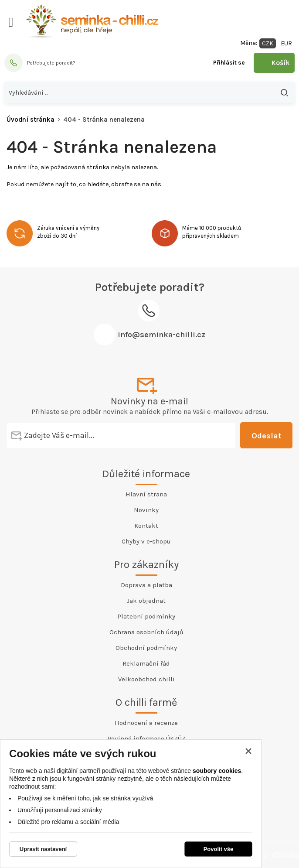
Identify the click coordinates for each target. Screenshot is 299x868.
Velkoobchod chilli (146, 679)
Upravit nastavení (43, 849)
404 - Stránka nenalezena (104, 120)
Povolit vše (219, 849)
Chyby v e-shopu (146, 541)
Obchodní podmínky (146, 648)
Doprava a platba (146, 585)
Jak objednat (146, 601)
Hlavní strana (146, 494)
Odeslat (266, 436)
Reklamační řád (146, 663)
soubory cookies (217, 771)
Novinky (146, 510)
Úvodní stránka (31, 120)
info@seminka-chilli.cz (161, 335)
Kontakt (146, 526)
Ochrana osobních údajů (146, 632)
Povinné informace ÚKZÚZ (146, 738)
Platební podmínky (146, 616)
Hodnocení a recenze (146, 723)
